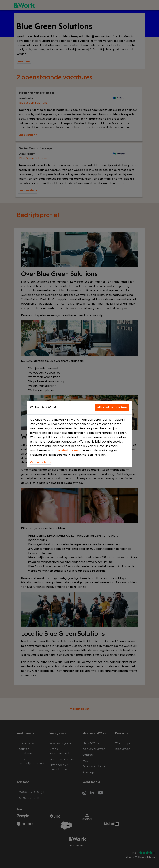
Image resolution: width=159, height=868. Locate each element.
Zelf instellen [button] (41, 462)
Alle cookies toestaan (112, 408)
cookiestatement (69, 450)
